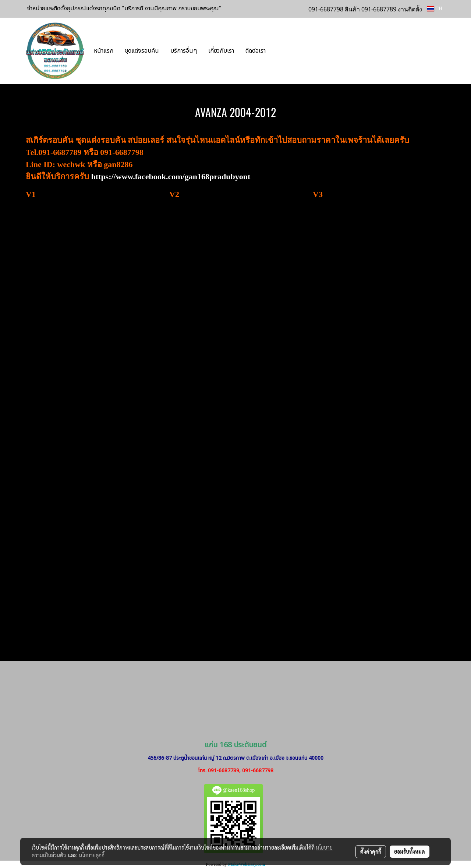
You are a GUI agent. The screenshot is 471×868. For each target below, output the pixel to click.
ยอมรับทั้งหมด (410, 851)
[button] (282, 51)
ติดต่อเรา (256, 51)
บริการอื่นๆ (184, 51)
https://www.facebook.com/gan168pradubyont (171, 177)
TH (435, 9)
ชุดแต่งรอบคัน (142, 51)
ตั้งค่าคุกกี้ (371, 851)
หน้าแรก (104, 51)
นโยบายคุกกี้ (92, 855)
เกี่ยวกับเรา (221, 51)
